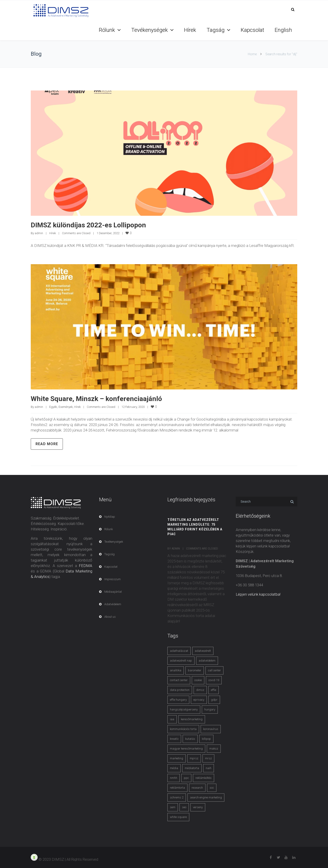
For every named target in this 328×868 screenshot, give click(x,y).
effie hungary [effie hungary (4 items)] (178, 700)
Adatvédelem (113, 604)
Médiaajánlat (113, 592)
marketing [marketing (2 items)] (177, 758)
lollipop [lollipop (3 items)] (206, 739)
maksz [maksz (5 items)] (214, 749)
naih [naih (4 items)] (209, 768)
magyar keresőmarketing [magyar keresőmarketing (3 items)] (186, 749)
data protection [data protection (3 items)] (180, 690)
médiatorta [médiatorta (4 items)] (192, 768)
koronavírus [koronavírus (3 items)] (211, 729)
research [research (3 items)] (197, 788)
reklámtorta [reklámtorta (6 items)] (177, 788)
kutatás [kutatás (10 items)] (190, 739)
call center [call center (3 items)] (214, 670)
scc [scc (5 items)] (212, 788)
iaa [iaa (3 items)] (172, 719)
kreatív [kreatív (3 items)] (174, 739)
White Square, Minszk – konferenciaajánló (96, 399)
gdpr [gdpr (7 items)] (214, 700)
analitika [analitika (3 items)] (176, 670)
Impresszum (113, 579)
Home (252, 54)
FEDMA (86, 566)
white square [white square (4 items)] (178, 817)
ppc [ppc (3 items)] (186, 778)
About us (110, 617)
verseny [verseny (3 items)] (198, 807)
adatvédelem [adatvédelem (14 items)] (207, 661)
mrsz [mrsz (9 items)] (208, 758)
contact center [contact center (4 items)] (179, 680)
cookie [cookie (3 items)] (198, 680)
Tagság (216, 30)
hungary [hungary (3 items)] (210, 709)
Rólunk (107, 30)
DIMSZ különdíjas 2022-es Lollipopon (88, 225)
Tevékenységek (150, 30)
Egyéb (53, 407)
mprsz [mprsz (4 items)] (194, 758)
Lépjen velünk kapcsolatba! (258, 594)
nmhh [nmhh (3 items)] (174, 778)
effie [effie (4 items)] (214, 690)
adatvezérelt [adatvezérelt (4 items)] (203, 651)
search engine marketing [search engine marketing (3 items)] (206, 797)
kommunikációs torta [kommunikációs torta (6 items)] (183, 729)
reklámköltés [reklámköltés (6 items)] (204, 778)
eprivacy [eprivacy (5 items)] (199, 700)
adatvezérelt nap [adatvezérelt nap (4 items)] (181, 661)
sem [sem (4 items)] (173, 807)
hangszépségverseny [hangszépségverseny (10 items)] (184, 709)
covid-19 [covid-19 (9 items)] (214, 680)
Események (66, 407)
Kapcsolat (252, 30)
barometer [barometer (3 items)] (195, 670)
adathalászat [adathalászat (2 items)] (179, 651)
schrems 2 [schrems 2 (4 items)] (177, 797)
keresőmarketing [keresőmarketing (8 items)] (192, 719)
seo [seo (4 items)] (184, 807)
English (283, 30)
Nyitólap (110, 517)
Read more (47, 444)
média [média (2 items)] (174, 768)
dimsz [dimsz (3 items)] (200, 690)
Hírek (190, 30)
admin (39, 233)
